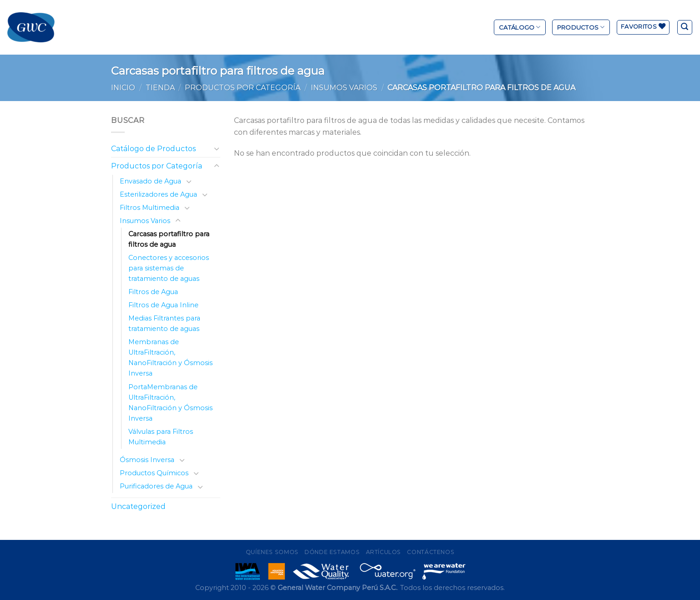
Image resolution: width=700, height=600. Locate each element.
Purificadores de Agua (156, 486)
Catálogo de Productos (153, 149)
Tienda (160, 88)
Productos (581, 27)
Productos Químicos (154, 473)
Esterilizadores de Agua (158, 194)
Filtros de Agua (153, 292)
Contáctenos (431, 552)
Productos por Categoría (243, 88)
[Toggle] (217, 148)
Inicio (123, 88)
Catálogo (520, 27)
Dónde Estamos (332, 552)
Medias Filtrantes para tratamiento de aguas (164, 323)
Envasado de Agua (150, 181)
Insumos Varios (344, 88)
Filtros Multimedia (150, 208)
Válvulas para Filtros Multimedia (161, 437)
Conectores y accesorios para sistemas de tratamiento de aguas (169, 268)
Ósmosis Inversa (147, 460)
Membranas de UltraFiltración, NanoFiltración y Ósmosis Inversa (170, 358)
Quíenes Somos (272, 552)
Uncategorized (138, 506)
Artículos (384, 552)
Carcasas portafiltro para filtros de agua (169, 239)
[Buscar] (685, 27)
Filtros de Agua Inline (163, 305)
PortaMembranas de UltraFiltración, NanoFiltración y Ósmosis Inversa (170, 403)
